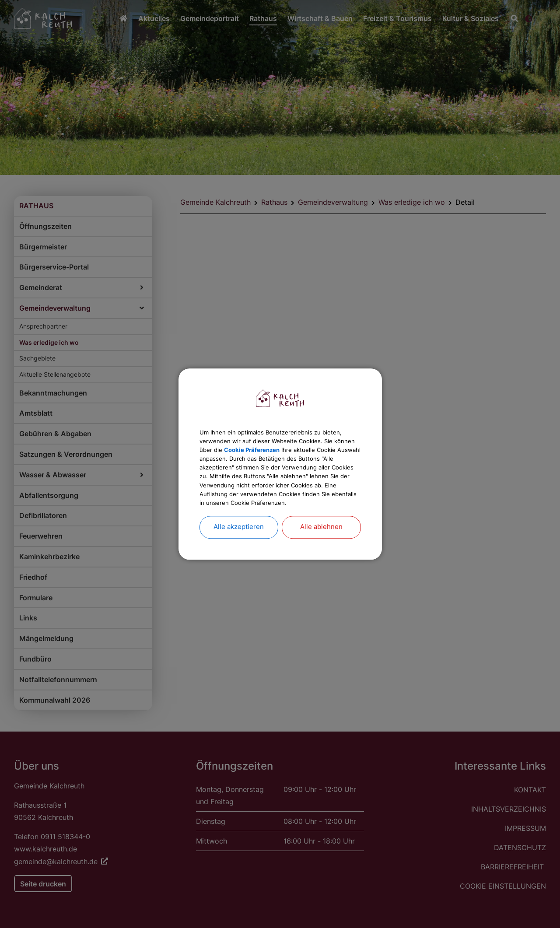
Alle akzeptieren (239, 545)
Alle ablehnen (321, 545)
